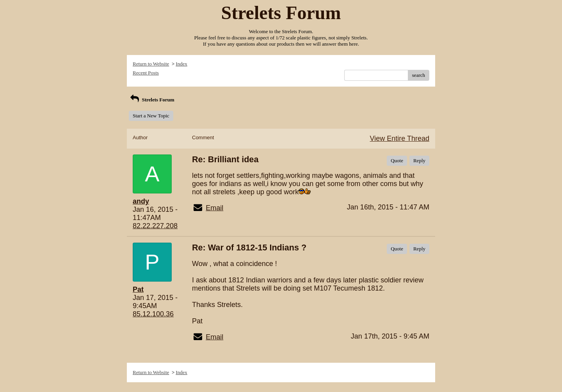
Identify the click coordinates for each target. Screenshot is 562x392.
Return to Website (151, 64)
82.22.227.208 (155, 226)
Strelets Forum (152, 100)
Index (181, 64)
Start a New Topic (151, 116)
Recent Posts (146, 73)
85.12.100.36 (153, 314)
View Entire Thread (400, 138)
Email (214, 208)
